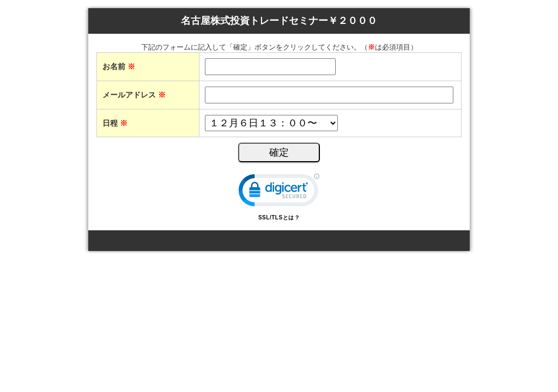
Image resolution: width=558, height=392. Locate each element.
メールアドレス (134, 95)
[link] (279, 192)
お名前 (119, 66)
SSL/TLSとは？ (279, 218)
